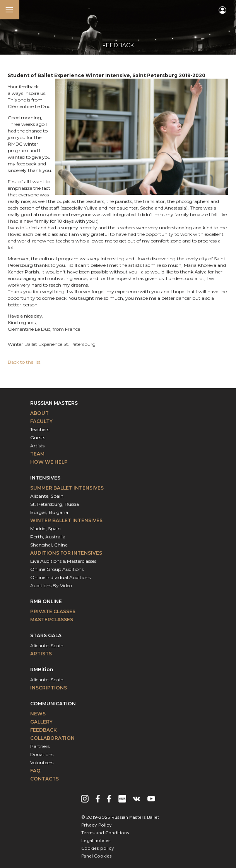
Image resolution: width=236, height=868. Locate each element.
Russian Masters (54, 403)
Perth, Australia (48, 537)
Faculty (41, 421)
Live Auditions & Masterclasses (63, 561)
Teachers (40, 429)
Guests (38, 437)
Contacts (44, 779)
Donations (42, 754)
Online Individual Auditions (60, 577)
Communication (53, 704)
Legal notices (96, 841)
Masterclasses (52, 620)
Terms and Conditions (105, 833)
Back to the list (24, 362)
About (39, 413)
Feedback (44, 730)
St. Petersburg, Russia (55, 504)
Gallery (41, 722)
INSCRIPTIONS (49, 688)
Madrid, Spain (45, 529)
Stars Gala (46, 635)
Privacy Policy (97, 825)
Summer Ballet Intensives (67, 488)
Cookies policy (98, 849)
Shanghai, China (49, 545)
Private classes (53, 611)
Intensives (45, 478)
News (38, 714)
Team (37, 454)
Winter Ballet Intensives (66, 520)
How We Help (49, 462)
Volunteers (42, 762)
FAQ (35, 771)
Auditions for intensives (66, 553)
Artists (37, 446)
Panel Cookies (97, 856)
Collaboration (52, 738)
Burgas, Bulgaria (49, 512)
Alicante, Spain (47, 496)
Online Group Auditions (57, 569)
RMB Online (46, 601)
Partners (40, 746)
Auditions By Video (51, 585)
